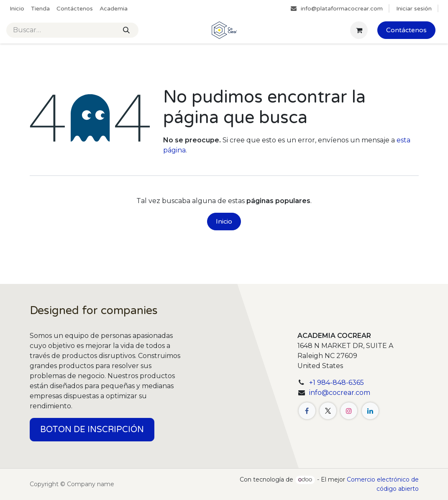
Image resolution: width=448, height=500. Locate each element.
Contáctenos (406, 30)
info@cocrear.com (340, 393)
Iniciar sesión (414, 9)
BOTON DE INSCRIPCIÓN (92, 430)
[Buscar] (126, 30)
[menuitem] (17, 9)
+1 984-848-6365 (337, 383)
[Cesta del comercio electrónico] (359, 30)
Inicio (224, 222)
